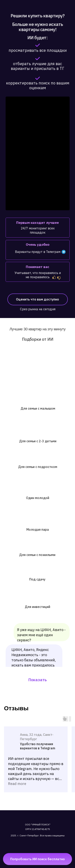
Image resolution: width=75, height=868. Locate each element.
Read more (17, 784)
